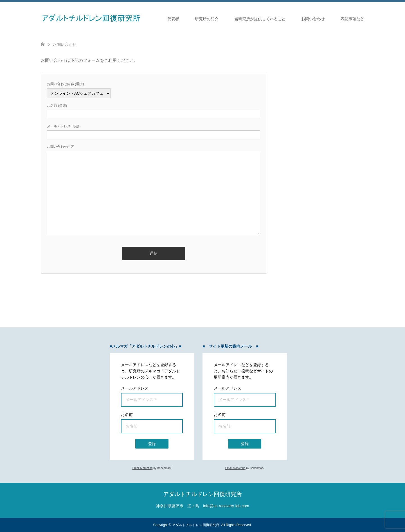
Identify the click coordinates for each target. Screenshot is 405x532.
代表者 (173, 19)
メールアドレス (135, 388)
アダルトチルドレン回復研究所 (202, 494)
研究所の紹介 (207, 19)
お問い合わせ (313, 19)
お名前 (127, 415)
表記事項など (352, 19)
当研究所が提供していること (260, 19)
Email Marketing (143, 468)
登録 (152, 444)
